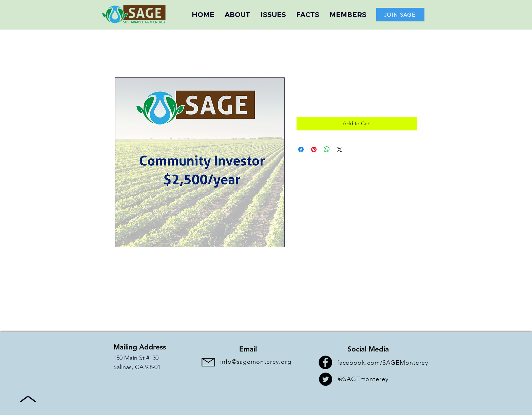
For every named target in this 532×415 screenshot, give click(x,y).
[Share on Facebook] (301, 149)
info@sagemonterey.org (256, 362)
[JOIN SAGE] (400, 15)
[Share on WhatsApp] (327, 149)
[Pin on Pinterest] (314, 149)
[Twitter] (326, 379)
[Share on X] (340, 149)
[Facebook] (325, 362)
